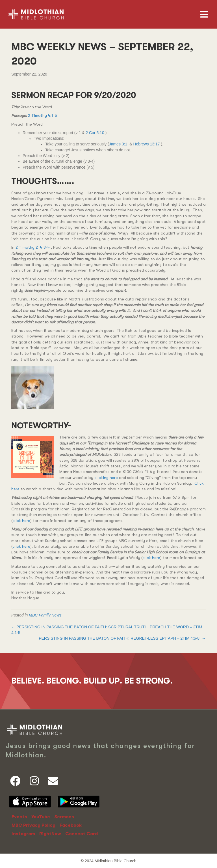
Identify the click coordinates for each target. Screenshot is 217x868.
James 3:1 (118, 144)
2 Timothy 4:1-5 (43, 115)
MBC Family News (45, 615)
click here (21, 521)
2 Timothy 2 (27, 247)
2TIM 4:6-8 (190, 638)
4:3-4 (45, 247)
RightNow (50, 834)
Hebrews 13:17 (146, 144)
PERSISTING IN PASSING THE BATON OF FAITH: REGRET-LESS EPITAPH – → (122, 638)
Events (19, 817)
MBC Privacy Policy (33, 825)
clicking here (106, 478)
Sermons (64, 817)
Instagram (23, 834)
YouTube (41, 817)
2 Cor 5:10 (95, 133)
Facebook (71, 825)
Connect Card (82, 834)
